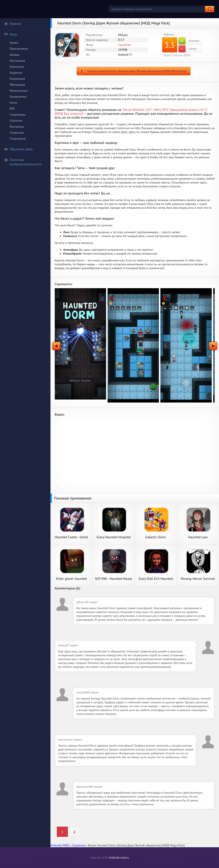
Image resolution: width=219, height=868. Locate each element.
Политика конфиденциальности (23, 162)
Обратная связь (18, 149)
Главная (13, 24)
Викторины (17, 127)
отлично (189, 41)
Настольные (17, 61)
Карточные (17, 67)
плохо (187, 49)
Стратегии (16, 121)
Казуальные (17, 79)
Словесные (17, 133)
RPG (12, 109)
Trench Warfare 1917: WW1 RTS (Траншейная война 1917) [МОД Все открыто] (131, 112)
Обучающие (17, 85)
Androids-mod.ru (119, 858)
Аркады (15, 55)
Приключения (19, 49)
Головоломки (18, 97)
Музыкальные (19, 91)
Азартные (16, 73)
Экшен (14, 43)
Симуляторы (18, 115)
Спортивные (18, 139)
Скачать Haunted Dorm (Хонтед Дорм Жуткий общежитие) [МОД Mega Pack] (137, 71)
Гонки (13, 103)
